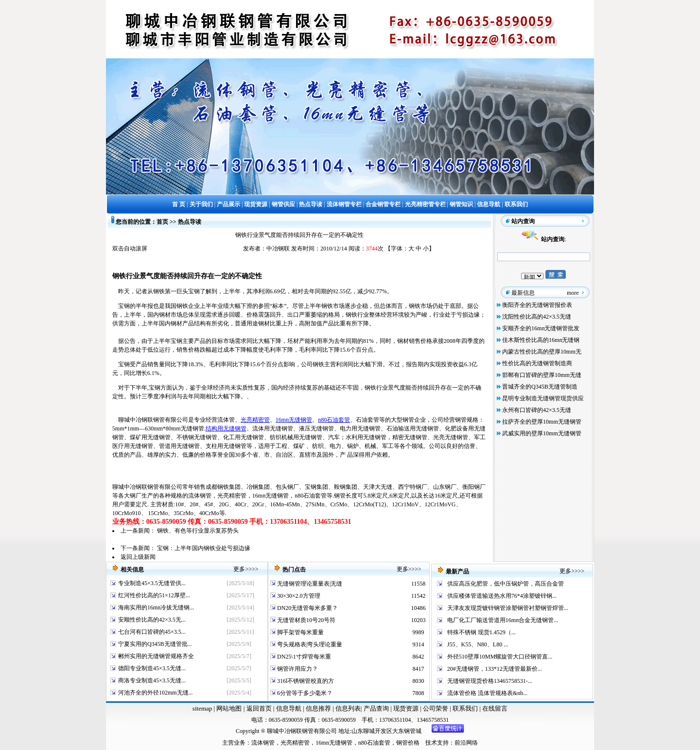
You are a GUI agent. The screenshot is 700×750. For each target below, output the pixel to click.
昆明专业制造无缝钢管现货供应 (543, 398)
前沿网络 (466, 743)
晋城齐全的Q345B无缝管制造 (540, 387)
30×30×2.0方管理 (298, 596)
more (573, 293)
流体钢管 (200, 496)
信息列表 (348, 708)
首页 (162, 222)
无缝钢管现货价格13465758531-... (490, 681)
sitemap (202, 708)
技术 (431, 743)
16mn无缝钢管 (294, 420)
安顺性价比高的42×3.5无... (152, 620)
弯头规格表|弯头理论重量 (309, 644)
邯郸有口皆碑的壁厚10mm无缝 (542, 375)
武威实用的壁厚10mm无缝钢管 (542, 433)
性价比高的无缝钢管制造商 (537, 363)
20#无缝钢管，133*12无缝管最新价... (495, 669)
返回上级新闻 (138, 557)
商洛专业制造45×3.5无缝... (152, 680)
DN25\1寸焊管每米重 (303, 657)
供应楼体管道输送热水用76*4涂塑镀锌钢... (502, 596)
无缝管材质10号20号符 (306, 620)
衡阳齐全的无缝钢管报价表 (537, 305)
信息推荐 (317, 708)
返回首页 (258, 708)
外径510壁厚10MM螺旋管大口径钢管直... (500, 657)
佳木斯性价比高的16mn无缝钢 (541, 340)
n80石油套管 (334, 420)
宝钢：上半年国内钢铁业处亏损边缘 (204, 548)
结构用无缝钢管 (226, 429)
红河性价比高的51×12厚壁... (154, 595)
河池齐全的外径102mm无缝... (156, 693)
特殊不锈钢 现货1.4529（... (481, 632)
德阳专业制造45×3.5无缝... (152, 668)
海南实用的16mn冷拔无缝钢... (156, 607)
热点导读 (190, 222)
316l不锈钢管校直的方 (305, 681)
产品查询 (377, 708)
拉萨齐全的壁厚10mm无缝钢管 (542, 422)
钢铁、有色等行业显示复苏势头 (198, 531)
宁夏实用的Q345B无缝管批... (155, 644)
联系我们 (466, 708)
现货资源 (406, 708)
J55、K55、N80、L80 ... (478, 644)
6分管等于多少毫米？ (304, 693)
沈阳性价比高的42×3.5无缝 (537, 317)
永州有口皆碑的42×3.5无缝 (537, 410)
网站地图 (229, 708)
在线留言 (495, 708)
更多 (239, 569)
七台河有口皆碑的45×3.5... (152, 632)
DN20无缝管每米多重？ (307, 608)
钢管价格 (408, 743)
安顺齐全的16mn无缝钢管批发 (541, 328)
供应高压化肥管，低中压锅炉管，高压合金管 (506, 584)
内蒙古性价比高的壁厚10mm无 (542, 352)
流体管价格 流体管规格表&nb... (487, 693)
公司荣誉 (436, 708)
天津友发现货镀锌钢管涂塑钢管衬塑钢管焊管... (508, 608)
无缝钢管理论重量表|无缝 (309, 584)
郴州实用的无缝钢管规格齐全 (156, 656)
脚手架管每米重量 (300, 632)
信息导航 (289, 708)
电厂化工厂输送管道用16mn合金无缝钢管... (503, 620)
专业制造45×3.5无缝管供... (152, 583)
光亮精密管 (255, 420)
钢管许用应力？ (297, 669)
